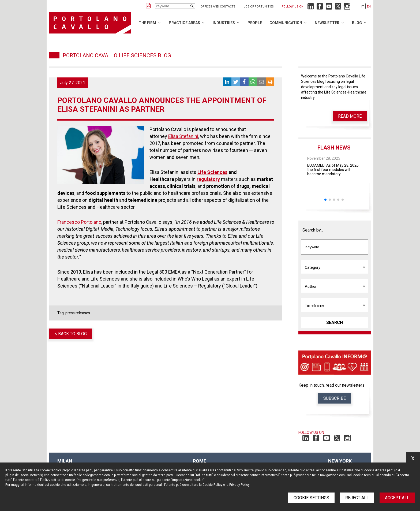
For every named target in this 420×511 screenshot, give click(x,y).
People (255, 23)
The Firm (147, 23)
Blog (357, 23)
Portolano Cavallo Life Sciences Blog (117, 55)
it (363, 7)
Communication (286, 23)
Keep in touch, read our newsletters (331, 385)
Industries (224, 23)
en (369, 7)
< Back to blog (71, 334)
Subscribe (335, 398)
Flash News (334, 148)
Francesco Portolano (79, 222)
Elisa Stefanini (183, 136)
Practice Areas (184, 23)
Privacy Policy (239, 485)
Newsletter (327, 23)
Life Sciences (212, 172)
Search (335, 322)
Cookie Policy (212, 485)
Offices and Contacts (218, 7)
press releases (78, 313)
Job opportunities (259, 7)
